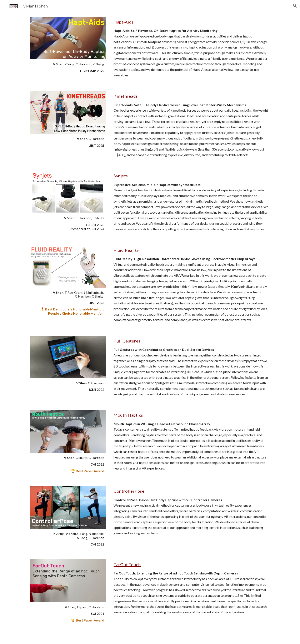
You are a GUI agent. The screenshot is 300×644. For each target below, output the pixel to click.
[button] (295, 6)
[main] (68, 68)
